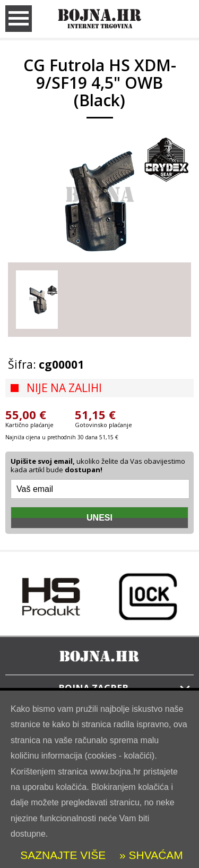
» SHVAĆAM (150, 855)
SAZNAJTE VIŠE (63, 855)
